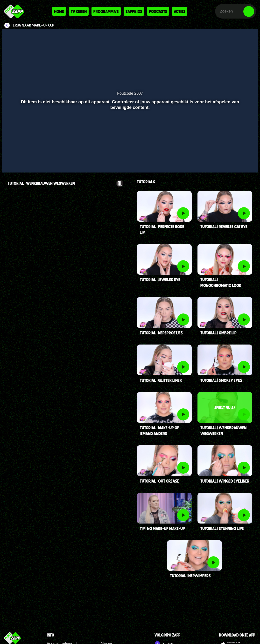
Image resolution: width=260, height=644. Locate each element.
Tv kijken (79, 11)
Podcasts (158, 11)
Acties (180, 11)
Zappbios (134, 11)
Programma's (106, 11)
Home (59, 11)
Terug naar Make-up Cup (33, 25)
